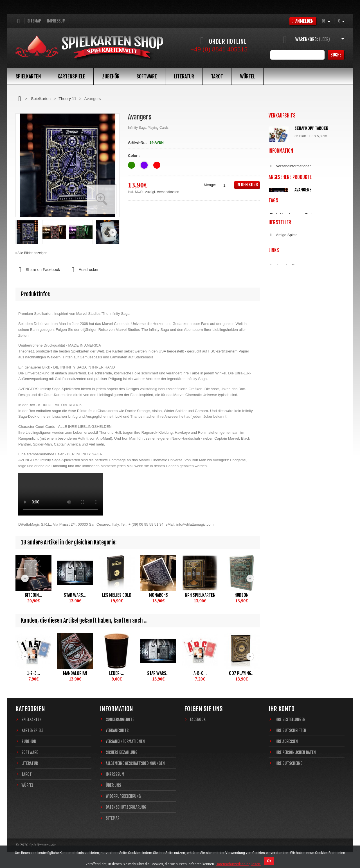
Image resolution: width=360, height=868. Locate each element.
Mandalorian (75, 673)
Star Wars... (75, 595)
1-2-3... (33, 673)
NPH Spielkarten (200, 595)
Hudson (242, 595)
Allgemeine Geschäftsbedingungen (301, 278)
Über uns (113, 785)
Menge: (210, 185)
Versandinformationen (290, 258)
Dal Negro (281, 452)
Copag (278, 442)
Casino (314, 383)
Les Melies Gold (117, 595)
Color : (134, 156)
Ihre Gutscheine (288, 763)
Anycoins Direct (285, 493)
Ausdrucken (84, 270)
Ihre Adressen (286, 741)
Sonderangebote (120, 719)
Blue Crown (282, 433)
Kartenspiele (71, 76)
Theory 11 (67, 99)
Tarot (217, 76)
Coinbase (280, 503)
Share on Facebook (38, 270)
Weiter (113, 232)
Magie (331, 383)
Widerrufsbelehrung (288, 297)
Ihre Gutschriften (290, 730)
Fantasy (319, 388)
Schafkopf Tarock (311, 128)
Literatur (184, 76)
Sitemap (34, 21)
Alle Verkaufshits (289, 230)
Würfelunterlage (311, 197)
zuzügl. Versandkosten (162, 192)
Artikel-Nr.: (137, 142)
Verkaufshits (117, 730)
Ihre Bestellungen (290, 719)
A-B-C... (200, 673)
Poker (311, 377)
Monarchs (158, 595)
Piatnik (274, 383)
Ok (269, 861)
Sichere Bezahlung (288, 268)
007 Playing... (242, 673)
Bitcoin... (33, 595)
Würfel (247, 76)
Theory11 (294, 383)
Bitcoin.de (280, 513)
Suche (336, 55)
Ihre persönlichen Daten (295, 752)
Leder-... (117, 673)
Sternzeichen (301, 388)
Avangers (303, 333)
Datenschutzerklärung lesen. (238, 864)
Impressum (56, 21)
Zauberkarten (279, 388)
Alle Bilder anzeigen (32, 253)
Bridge (330, 377)
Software (147, 76)
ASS (276, 423)
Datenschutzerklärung (290, 307)
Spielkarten (28, 76)
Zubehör (111, 76)
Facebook (198, 719)
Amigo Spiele (283, 413)
